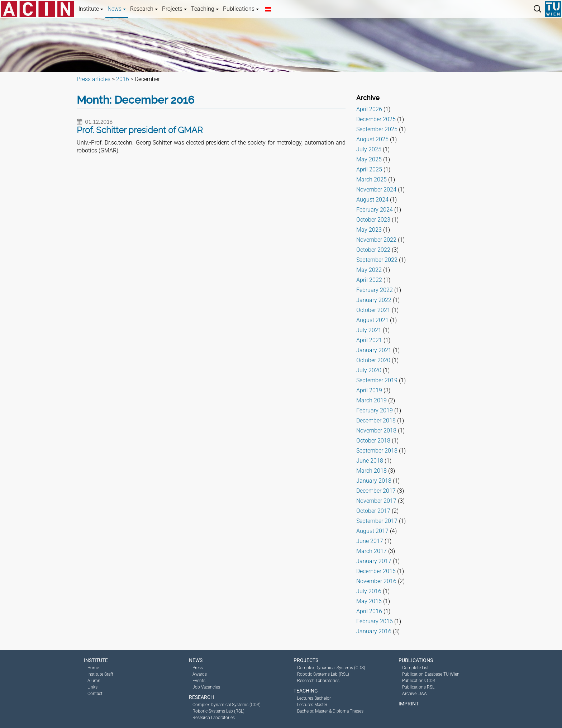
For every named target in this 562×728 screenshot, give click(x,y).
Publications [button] (241, 9)
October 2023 (373, 220)
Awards (200, 674)
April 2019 (369, 390)
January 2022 (374, 300)
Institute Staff (100, 674)
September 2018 (377, 451)
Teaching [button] (205, 9)
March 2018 (372, 471)
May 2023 (369, 230)
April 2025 (369, 169)
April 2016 (369, 611)
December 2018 (376, 420)
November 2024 (376, 190)
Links (92, 687)
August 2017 (372, 531)
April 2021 (369, 340)
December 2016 (376, 571)
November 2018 (376, 431)
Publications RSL (418, 687)
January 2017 (374, 561)
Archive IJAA (415, 694)
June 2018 (370, 461)
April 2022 (369, 280)
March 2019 (372, 400)
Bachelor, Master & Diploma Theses (330, 711)
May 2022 (369, 270)
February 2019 (375, 410)
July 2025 (369, 149)
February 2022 (375, 290)
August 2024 (372, 200)
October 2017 (373, 511)
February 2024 (375, 210)
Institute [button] (91, 9)
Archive (368, 98)
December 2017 (376, 491)
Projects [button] (174, 9)
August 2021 (372, 320)
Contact (95, 694)
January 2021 (374, 350)
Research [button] (144, 9)
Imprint (409, 704)
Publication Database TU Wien (431, 674)
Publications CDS (419, 681)
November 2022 (376, 240)
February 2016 (375, 621)
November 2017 (376, 501)
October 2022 (373, 250)
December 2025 (376, 119)
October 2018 (373, 441)
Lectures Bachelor (314, 698)
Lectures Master (312, 705)
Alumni (94, 681)
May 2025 (369, 159)
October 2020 (373, 360)
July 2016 (369, 591)
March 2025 (372, 179)
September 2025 (377, 129)
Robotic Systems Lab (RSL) (218, 711)
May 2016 (369, 601)
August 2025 (372, 139)
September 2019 (377, 380)
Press (198, 668)
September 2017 (377, 521)
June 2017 (370, 541)
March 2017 (372, 551)
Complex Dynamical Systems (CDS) (227, 705)
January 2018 (374, 481)
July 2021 (369, 330)
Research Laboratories (214, 718)
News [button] (117, 9)
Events (199, 681)
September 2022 (377, 260)
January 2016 (374, 631)
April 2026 (369, 109)
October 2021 (373, 310)
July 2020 (369, 370)
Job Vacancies (206, 687)
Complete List (415, 668)
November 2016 (376, 581)
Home (93, 668)
